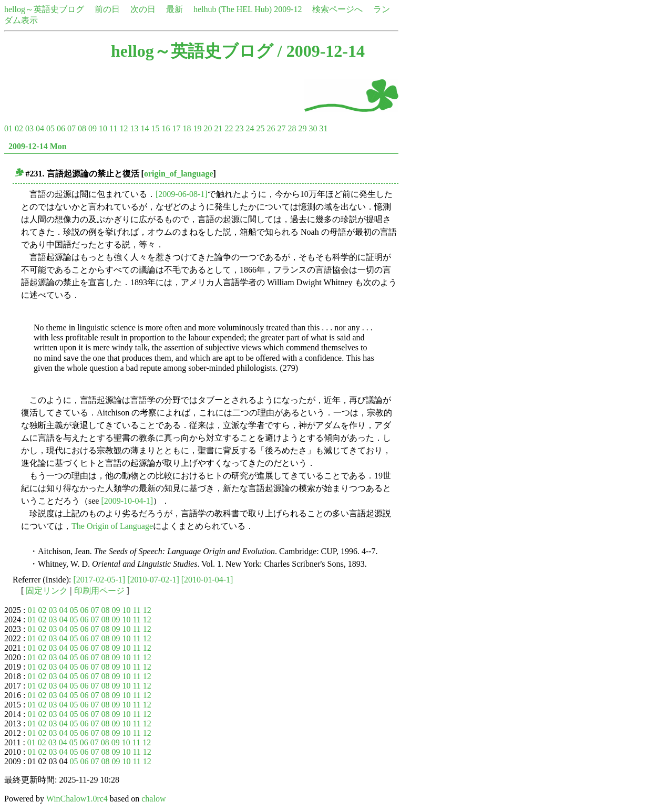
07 (71, 128)
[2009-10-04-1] (127, 501)
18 (187, 128)
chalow (153, 799)
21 (218, 128)
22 (229, 128)
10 (103, 128)
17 (176, 128)
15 (155, 128)
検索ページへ (337, 9)
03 (29, 128)
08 (82, 128)
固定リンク (47, 591)
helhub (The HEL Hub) (233, 9)
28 (292, 128)
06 (61, 128)
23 (239, 128)
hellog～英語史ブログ (44, 9)
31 (323, 128)
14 (145, 128)
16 (166, 128)
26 (271, 128)
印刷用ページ (99, 591)
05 (50, 128)
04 (40, 128)
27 (281, 128)
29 (302, 128)
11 (113, 128)
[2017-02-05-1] (100, 580)
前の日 (107, 9)
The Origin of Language (112, 526)
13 (134, 128)
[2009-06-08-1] (182, 194)
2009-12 (288, 9)
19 (197, 128)
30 (313, 128)
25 (260, 128)
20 (208, 128)
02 (19, 128)
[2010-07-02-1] (153, 580)
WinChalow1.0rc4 (77, 799)
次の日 (143, 9)
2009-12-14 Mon (38, 146)
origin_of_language (179, 174)
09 (93, 128)
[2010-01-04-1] (207, 580)
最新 (174, 9)
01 (8, 128)
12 (124, 128)
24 (250, 128)
